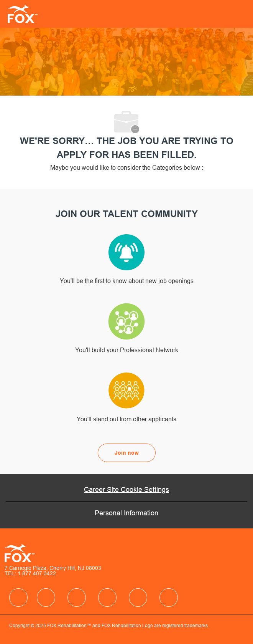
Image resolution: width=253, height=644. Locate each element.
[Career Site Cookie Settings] (127, 490)
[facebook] (18, 598)
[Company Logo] (20, 13)
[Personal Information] (127, 513)
